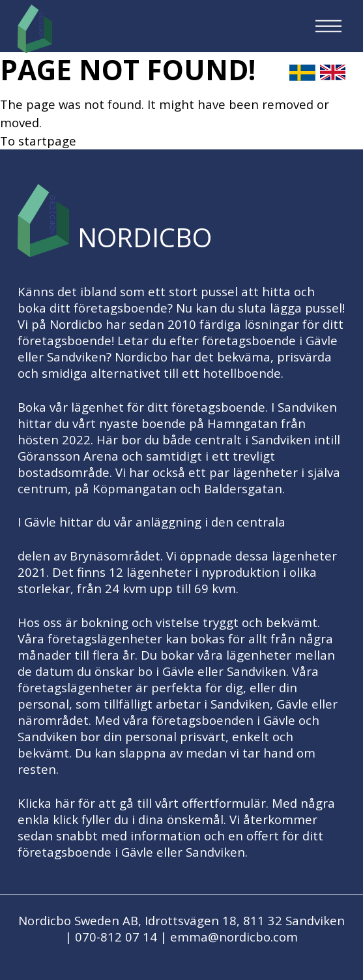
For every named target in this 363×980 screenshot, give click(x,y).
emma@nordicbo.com (234, 937)
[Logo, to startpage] (35, 29)
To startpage (38, 141)
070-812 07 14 (116, 937)
